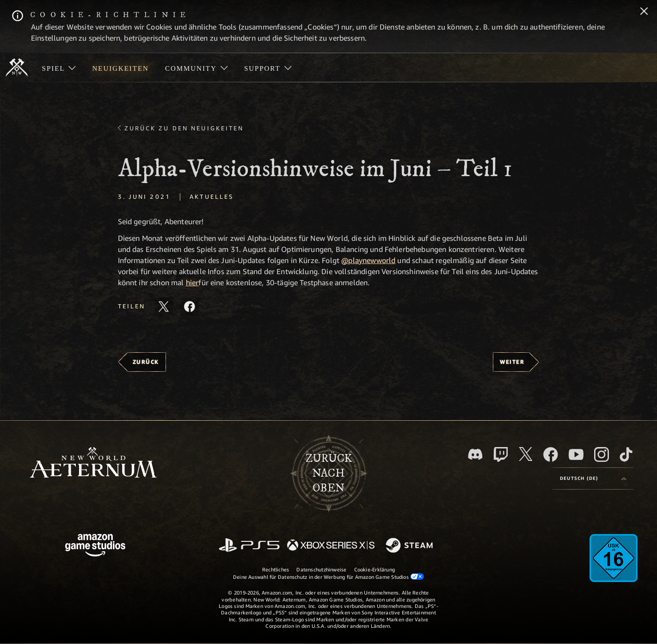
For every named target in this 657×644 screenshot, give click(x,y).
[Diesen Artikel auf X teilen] (164, 307)
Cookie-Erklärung (375, 569)
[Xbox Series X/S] (331, 546)
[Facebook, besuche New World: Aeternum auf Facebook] (551, 454)
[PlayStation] (249, 546)
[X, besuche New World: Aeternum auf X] (526, 454)
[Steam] (410, 546)
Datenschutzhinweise (321, 569)
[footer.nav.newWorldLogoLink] (93, 463)
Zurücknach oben (329, 473)
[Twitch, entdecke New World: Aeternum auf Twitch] (501, 454)
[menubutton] (593, 478)
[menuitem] (59, 67)
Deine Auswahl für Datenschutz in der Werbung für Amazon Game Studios (328, 577)
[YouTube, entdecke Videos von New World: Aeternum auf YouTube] (576, 454)
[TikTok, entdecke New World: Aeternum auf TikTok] (626, 454)
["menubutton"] (59, 67)
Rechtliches (276, 569)
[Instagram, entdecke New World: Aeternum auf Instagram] (602, 454)
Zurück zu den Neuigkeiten (184, 128)
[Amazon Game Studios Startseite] (95, 546)
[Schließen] (644, 12)
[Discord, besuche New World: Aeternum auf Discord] (475, 454)
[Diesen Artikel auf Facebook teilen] (190, 307)
